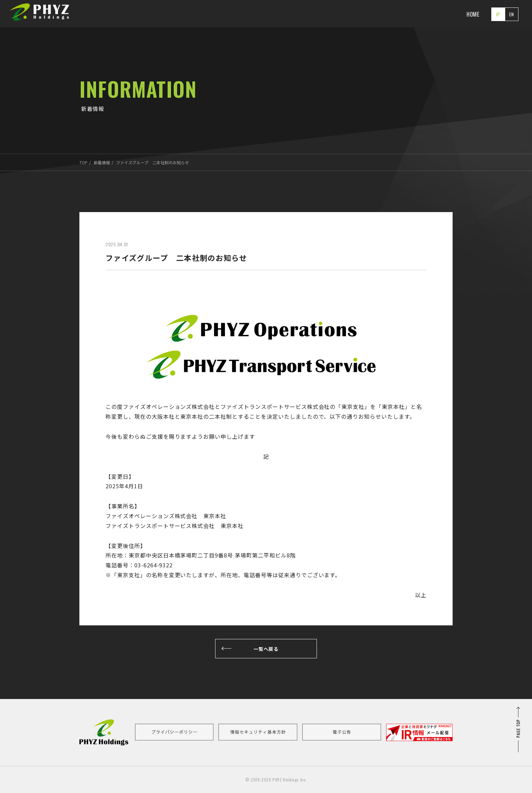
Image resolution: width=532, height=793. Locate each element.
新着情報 (102, 162)
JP (498, 14)
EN (512, 14)
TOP (83, 162)
